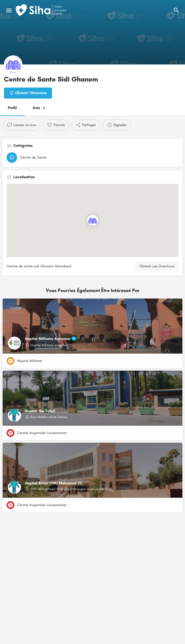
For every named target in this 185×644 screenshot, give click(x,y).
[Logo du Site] (42, 10)
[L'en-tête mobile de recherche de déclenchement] (176, 10)
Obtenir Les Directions (157, 266)
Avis (40, 108)
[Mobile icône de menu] (9, 10)
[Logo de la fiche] (13, 64)
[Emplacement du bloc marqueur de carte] (92, 220)
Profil (12, 108)
